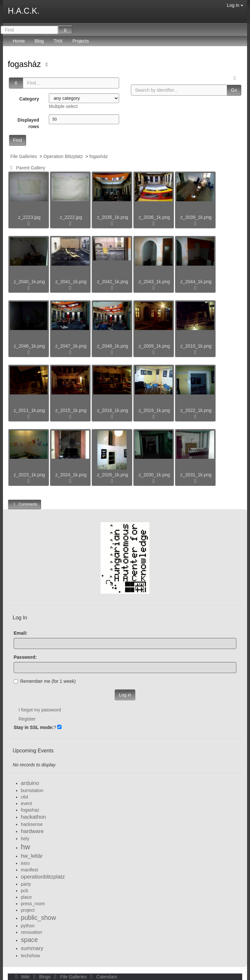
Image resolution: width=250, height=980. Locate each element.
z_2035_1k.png (113, 217)
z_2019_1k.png (154, 410)
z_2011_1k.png (29, 410)
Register (27, 719)
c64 (25, 797)
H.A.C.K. (24, 11)
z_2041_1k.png (71, 282)
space (29, 940)
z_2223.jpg (29, 217)
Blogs (41, 977)
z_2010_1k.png (196, 346)
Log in (235, 5)
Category (29, 99)
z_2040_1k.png (29, 282)
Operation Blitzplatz (63, 156)
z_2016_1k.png (113, 410)
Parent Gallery (27, 168)
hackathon (33, 817)
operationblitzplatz (43, 877)
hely (25, 839)
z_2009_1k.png (154, 346)
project (28, 910)
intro (25, 863)
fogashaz (30, 810)
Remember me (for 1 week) (45, 681)
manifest (29, 870)
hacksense (32, 824)
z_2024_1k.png (71, 475)
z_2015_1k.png (71, 410)
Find (17, 140)
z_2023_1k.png (29, 475)
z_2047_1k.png (71, 346)
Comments (24, 504)
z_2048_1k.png (113, 346)
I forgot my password (40, 710)
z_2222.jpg (71, 217)
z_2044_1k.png (196, 282)
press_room (33, 904)
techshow (30, 956)
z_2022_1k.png (196, 410)
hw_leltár (32, 856)
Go (234, 90)
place (26, 897)
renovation (31, 932)
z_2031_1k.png (196, 475)
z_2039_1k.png (196, 217)
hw (26, 847)
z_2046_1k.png (29, 346)
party (26, 884)
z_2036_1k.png (154, 217)
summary (32, 948)
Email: (21, 633)
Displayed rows (28, 123)
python (28, 926)
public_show (38, 918)
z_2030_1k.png (154, 475)
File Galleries (24, 156)
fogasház (25, 64)
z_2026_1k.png (113, 475)
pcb (25, 891)
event (26, 803)
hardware (32, 831)
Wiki (22, 977)
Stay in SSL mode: (34, 727)
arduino (30, 783)
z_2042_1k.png (113, 282)
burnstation (32, 790)
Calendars (102, 977)
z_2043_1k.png (154, 282)
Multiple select (63, 106)
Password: (25, 657)
